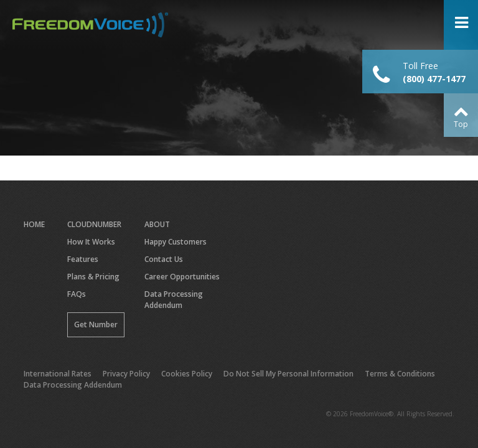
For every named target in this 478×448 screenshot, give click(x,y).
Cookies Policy (187, 374)
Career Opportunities (182, 277)
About (157, 224)
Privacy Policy (126, 374)
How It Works (91, 242)
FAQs (77, 294)
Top (461, 124)
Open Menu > (461, 25)
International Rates (58, 374)
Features (83, 259)
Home (34, 224)
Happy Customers (176, 242)
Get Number (96, 324)
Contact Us (164, 259)
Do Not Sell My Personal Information (288, 374)
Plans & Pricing (93, 277)
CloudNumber (94, 224)
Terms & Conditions (400, 374)
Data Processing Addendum (174, 300)
